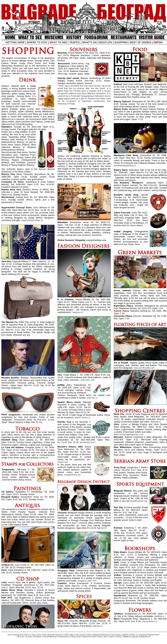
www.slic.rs (92, 398)
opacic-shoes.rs (82, 417)
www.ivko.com (88, 380)
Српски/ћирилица (50, 637)
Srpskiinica (64, 637)
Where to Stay (30, 635)
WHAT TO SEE (58, 42)
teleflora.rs (159, 616)
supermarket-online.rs (32, 220)
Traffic (66, 635)
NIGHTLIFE (106, 42)
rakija (33, 86)
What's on (133, 635)
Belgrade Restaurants (101, 635)
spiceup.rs (98, 626)
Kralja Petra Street (89, 637)
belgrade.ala (136, 637)
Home (10, 635)
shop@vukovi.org (139, 501)
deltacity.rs (156, 422)
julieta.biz (44, 458)
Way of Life (74, 635)
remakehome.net (72, 475)
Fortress (118, 637)
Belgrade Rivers (153, 635)
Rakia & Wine (76, 637)
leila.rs (5, 587)
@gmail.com (146, 637)
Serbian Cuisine (86, 635)
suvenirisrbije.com (96, 240)
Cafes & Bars (116, 635)
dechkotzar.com (87, 442)
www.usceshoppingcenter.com (129, 434)
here (137, 244)
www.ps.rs (78, 312)
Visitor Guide (42, 635)
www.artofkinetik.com (144, 368)
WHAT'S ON (89, 42)
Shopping (142, 635)
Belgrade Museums (55, 635)
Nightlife (125, 635)
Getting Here (18, 635)
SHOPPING (121, 42)
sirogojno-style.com (87, 581)
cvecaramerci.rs (150, 621)
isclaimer (38, 637)
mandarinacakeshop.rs (125, 166)
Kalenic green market (106, 637)
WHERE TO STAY (37, 42)
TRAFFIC (75, 42)
